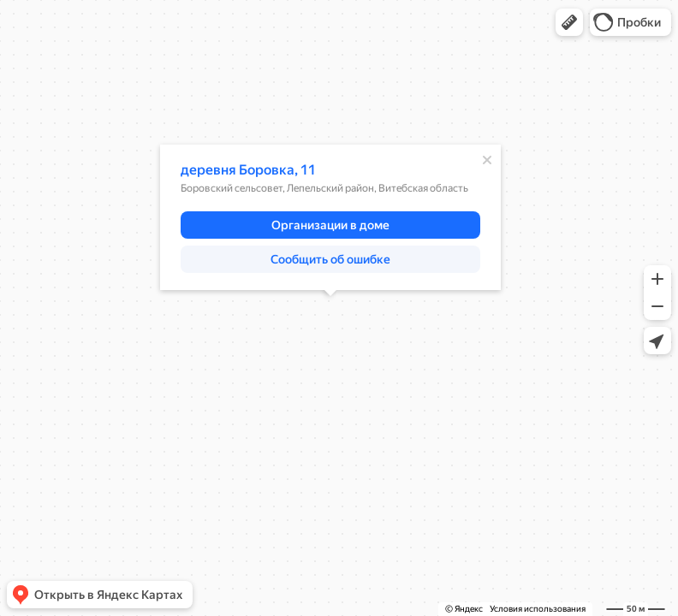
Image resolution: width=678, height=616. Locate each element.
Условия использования (538, 609)
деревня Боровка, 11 (248, 170)
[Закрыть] (487, 160)
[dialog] (330, 217)
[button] (569, 22)
